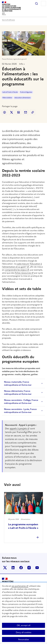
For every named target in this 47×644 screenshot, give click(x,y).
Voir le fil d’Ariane (8, 20)
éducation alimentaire (22, 98)
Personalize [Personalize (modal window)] (23, 639)
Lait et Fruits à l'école (10, 92)
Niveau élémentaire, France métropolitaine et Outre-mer (18, 392)
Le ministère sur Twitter (5, 568)
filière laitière (7, 98)
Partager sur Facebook (5, 112)
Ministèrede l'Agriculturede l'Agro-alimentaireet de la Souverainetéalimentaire (11, 8)
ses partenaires (19, 586)
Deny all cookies (24, 632)
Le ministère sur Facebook (21, 568)
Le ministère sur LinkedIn (13, 568)
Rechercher (36, 4)
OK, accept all (24, 625)
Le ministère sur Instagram (29, 568)
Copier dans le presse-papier (33, 112)
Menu (43, 4)
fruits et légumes (26, 92)
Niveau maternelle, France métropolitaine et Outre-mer (18, 383)
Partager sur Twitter (12, 112)
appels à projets (18, 429)
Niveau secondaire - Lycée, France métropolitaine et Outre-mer (20, 411)
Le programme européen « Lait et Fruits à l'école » (23, 526)
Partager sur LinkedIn (19, 112)
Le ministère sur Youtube (37, 568)
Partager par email (26, 112)
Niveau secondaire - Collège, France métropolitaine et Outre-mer (21, 402)
